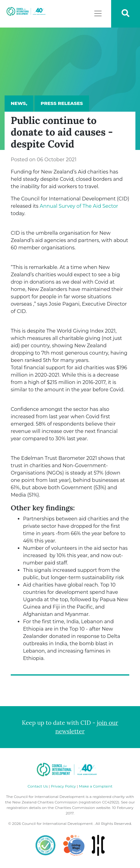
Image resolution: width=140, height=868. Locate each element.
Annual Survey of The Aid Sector (79, 206)
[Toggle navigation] (98, 13)
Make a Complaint (96, 786)
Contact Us (38, 786)
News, (19, 103)
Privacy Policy (63, 786)
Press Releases (62, 103)
